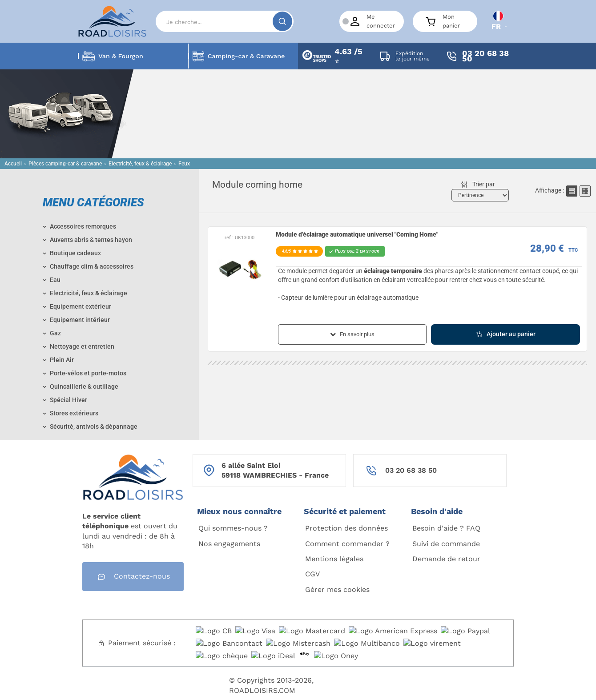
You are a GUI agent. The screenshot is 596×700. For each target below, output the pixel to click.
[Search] (225, 21)
